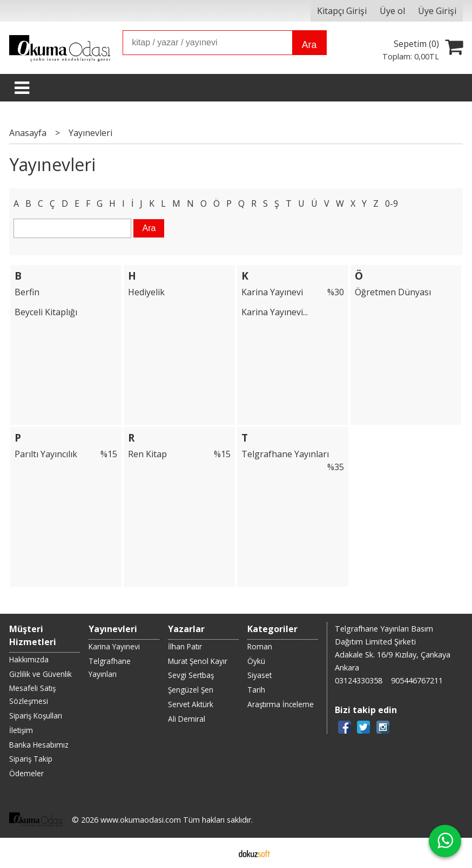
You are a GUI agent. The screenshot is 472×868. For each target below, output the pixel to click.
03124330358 (359, 680)
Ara (309, 45)
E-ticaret (219, 853)
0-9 (392, 204)
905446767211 (417, 680)
